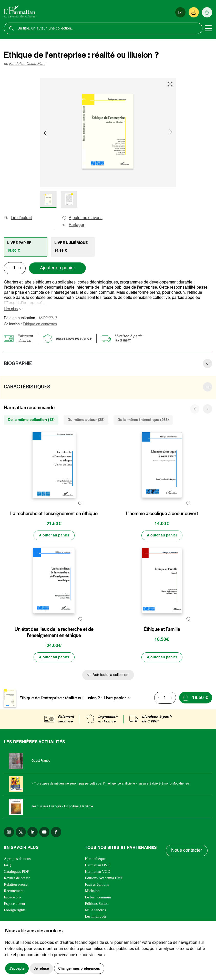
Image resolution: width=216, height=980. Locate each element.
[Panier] (207, 12)
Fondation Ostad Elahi (27, 64)
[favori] (80, 503)
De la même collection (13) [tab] (31, 420)
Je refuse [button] (41, 968)
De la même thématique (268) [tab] (143, 420)
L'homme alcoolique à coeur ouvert (162, 514)
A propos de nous (17, 859)
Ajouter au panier (58, 268)
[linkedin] (33, 832)
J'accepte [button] (17, 968)
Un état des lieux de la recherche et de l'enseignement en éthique (54, 632)
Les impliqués (96, 916)
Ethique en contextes (40, 324)
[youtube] (44, 832)
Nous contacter (187, 850)
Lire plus (11, 309)
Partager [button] (73, 225)
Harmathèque (95, 859)
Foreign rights (15, 910)
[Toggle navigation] (208, 28)
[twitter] (21, 832)
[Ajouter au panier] (54, 535)
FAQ (8, 865)
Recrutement (14, 891)
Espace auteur (15, 904)
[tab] (26, 247)
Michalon (92, 891)
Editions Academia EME (104, 878)
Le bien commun (98, 897)
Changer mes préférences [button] (79, 968)
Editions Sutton (97, 904)
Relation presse (16, 884)
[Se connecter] (194, 12)
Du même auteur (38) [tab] (86, 420)
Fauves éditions (97, 884)
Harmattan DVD (98, 865)
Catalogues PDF (16, 871)
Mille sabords (95, 910)
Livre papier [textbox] (115, 698)
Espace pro (12, 897)
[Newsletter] (180, 12)
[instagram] (9, 832)
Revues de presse (17, 878)
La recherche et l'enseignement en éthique (54, 514)
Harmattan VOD (97, 871)
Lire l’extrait (18, 218)
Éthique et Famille (162, 629)
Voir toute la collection (111, 675)
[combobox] (119, 698)
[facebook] (56, 832)
